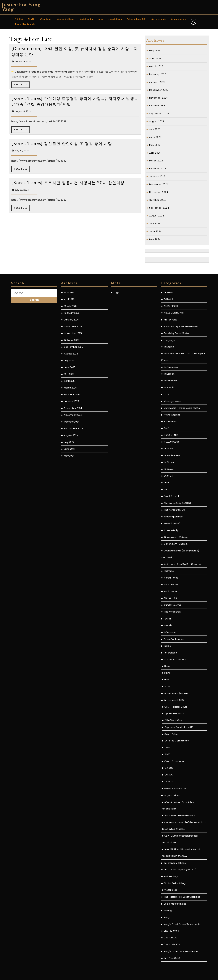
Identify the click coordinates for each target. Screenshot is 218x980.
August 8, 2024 (23, 111)
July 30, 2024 (22, 150)
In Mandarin (170, 381)
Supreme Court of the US (179, 727)
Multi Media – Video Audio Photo (182, 408)
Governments (159, 19)
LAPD (167, 747)
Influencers (170, 632)
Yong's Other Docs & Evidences (181, 951)
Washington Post (174, 517)
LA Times (169, 462)
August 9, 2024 (23, 61)
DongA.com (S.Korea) (176, 544)
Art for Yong (170, 320)
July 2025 (155, 129)
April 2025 (155, 153)
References (170, 653)
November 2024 (159, 192)
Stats (167, 686)
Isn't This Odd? (172, 958)
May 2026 (155, 51)
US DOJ (169, 781)
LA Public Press (172, 455)
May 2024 (155, 239)
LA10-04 (168, 476)
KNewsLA (169, 571)
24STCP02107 (171, 938)
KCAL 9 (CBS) (171, 442)
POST (168, 754)
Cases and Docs (66, 19)
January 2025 (157, 176)
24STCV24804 (172, 944)
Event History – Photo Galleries (181, 326)
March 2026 (156, 66)
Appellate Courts (174, 713)
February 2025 (158, 169)
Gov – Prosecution (175, 761)
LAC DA (169, 775)
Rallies (167, 646)
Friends (168, 625)
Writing (168, 911)
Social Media (86, 19)
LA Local (168, 449)
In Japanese (171, 367)
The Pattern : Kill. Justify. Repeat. (182, 897)
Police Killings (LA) (137, 19)
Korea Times (171, 578)
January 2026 (157, 82)
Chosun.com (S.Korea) (177, 537)
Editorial (168, 299)
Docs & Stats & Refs (175, 659)
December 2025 (159, 90)
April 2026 (155, 59)
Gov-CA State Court (176, 788)
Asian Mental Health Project (180, 815)
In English (169, 347)
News (101, 19)
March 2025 (156, 161)
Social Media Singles (175, 904)
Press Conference (174, 639)
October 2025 (157, 106)
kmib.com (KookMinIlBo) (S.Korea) (183, 564)
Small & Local (171, 496)
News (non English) (26, 24)
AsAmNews (170, 421)
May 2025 (155, 145)
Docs (167, 666)
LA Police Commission (177, 741)
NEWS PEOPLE (171, 306)
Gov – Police (171, 734)
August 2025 (157, 121)
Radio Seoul (171, 591)
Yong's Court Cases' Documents (182, 924)
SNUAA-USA (171, 598)
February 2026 (158, 74)
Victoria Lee (171, 890)
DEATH (31, 19)
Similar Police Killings (175, 883)
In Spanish (170, 387)
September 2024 (159, 208)
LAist (167, 483)
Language (169, 340)
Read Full (22, 85)
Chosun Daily (171, 530)
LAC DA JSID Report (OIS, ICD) (180, 870)
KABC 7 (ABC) (172, 435)
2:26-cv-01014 (172, 931)
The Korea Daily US (174, 510)
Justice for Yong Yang (21, 7)
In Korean (169, 374)
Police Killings (171, 876)
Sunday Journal (173, 605)
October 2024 (158, 200)
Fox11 (167, 428)
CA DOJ (169, 768)
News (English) (172, 415)
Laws (167, 673)
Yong (167, 917)
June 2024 (155, 231)
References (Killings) (175, 863)
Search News (115, 19)
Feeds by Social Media (176, 333)
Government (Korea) (176, 693)
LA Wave (169, 469)
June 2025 (155, 137)
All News (168, 292)
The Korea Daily (173, 612)
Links (167, 680)
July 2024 (155, 224)
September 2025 (159, 114)
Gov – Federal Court (176, 707)
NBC (166, 489)
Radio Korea (171, 584)
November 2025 (159, 98)
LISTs (166, 394)
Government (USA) (175, 700)
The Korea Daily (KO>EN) (178, 503)
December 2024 (159, 184)
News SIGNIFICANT (174, 313)
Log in (117, 292)
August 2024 (157, 216)
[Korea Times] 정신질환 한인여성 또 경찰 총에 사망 (62, 144)
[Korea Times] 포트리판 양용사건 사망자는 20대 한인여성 (68, 183)
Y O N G (19, 19)
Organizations (179, 19)
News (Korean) (172, 524)
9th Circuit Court (174, 720)
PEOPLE (168, 619)
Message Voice (172, 401)
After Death (46, 19)
